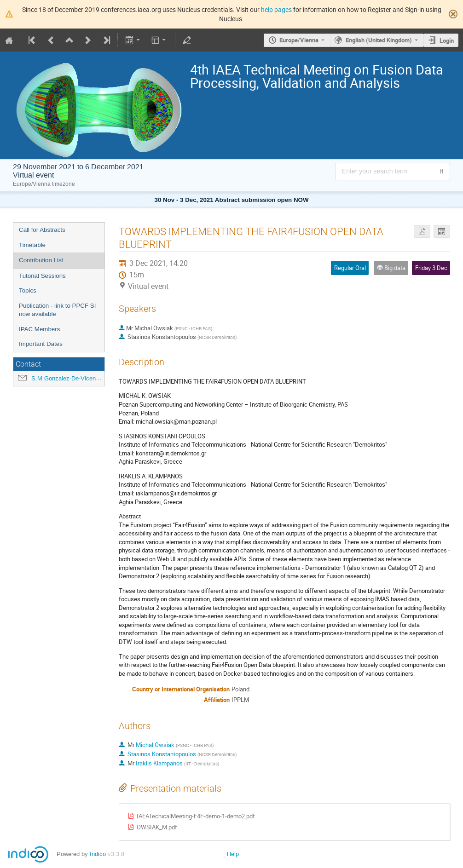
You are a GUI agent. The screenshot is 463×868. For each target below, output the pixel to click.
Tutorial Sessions (42, 276)
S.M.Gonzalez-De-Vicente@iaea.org (80, 378)
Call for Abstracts (42, 230)
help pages (276, 9)
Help (233, 854)
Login (447, 40)
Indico (98, 854)
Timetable (32, 245)
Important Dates (41, 344)
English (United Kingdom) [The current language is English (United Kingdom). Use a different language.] (379, 40)
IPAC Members (39, 329)
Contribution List (41, 260)
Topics (28, 290)
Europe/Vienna (299, 40)
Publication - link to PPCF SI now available (57, 310)
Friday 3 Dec (431, 268)
